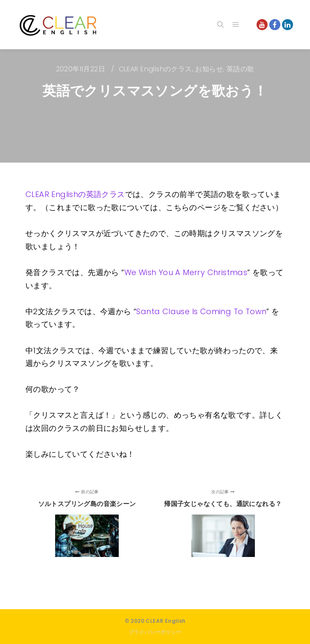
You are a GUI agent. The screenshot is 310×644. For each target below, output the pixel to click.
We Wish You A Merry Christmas (186, 272)
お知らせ (209, 69)
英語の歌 (240, 69)
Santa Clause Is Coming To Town (201, 311)
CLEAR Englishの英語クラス (75, 194)
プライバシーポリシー (155, 632)
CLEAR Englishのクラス (155, 69)
